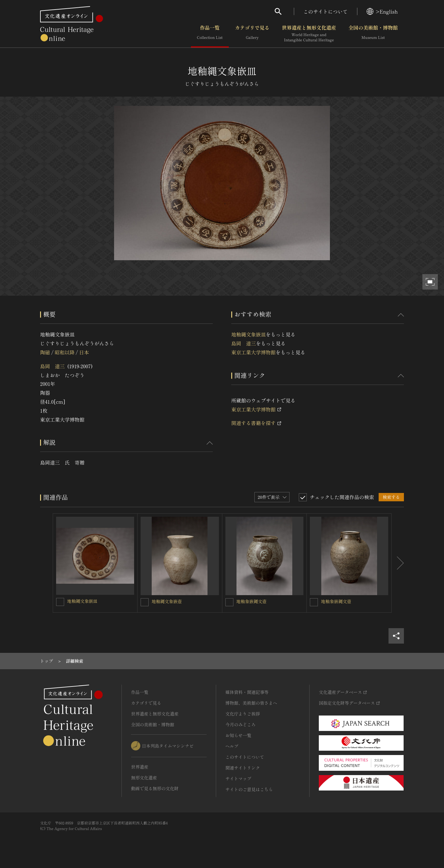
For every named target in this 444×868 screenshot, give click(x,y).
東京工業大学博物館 (253, 352)
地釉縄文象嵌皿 (249, 334)
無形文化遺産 (144, 778)
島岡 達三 (52, 366)
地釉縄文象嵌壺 (167, 601)
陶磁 (45, 352)
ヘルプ (232, 746)
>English (382, 11)
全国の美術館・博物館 (373, 34)
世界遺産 (140, 767)
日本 (84, 352)
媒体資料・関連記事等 (247, 692)
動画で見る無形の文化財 (155, 788)
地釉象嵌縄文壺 (252, 601)
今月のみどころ (240, 724)
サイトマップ (238, 778)
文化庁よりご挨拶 (243, 714)
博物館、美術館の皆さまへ (251, 703)
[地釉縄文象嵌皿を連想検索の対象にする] (60, 602)
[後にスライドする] (398, 563)
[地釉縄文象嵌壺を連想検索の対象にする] (145, 602)
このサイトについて (326, 11)
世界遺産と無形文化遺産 (309, 34)
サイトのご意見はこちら (249, 789)
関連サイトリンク (243, 768)
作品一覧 (210, 34)
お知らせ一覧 (238, 735)
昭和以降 (64, 352)
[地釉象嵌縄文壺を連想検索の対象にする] (229, 602)
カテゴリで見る (252, 34)
